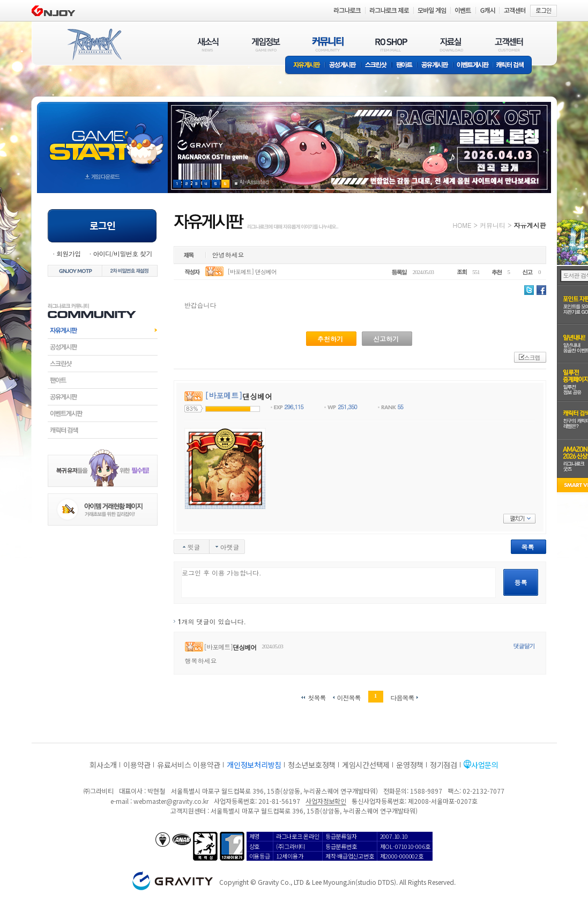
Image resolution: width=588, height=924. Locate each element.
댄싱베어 (244, 647)
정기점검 (444, 765)
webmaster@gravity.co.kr (171, 801)
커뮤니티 (493, 225)
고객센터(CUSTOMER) (509, 44)
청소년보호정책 (312, 765)
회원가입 (69, 253)
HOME (462, 225)
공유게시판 (435, 66)
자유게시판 (305, 66)
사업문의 (485, 765)
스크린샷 (377, 66)
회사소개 (103, 765)
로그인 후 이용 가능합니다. (338, 583)
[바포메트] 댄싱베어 (252, 272)
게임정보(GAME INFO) (266, 44)
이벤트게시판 (473, 66)
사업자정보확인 (326, 801)
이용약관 (137, 765)
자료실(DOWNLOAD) (451, 44)
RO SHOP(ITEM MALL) (391, 44)
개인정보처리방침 (254, 765)
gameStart (102, 138)
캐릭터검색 (103, 430)
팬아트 (404, 66)
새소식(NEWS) (208, 44)
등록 (521, 582)
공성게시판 (343, 66)
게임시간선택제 (366, 765)
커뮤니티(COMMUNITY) (328, 44)
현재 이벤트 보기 (236, 184)
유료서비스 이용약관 (189, 765)
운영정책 (410, 765)
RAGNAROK (94, 45)
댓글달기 (524, 646)
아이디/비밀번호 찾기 (122, 253)
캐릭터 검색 (513, 66)
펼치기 (519, 519)
